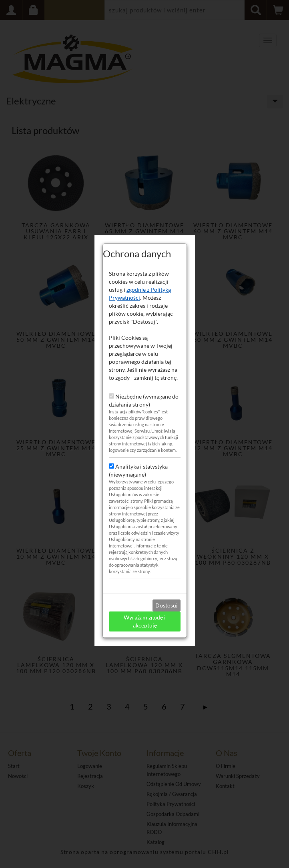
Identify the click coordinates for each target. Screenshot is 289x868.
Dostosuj (167, 593)
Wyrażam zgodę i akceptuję (145, 609)
